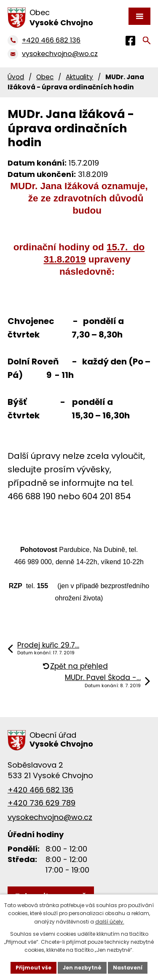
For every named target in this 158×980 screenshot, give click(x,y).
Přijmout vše (33, 968)
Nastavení (128, 968)
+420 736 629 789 (42, 803)
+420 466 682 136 (40, 790)
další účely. (110, 922)
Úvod (16, 77)
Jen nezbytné (82, 968)
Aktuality (79, 77)
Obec (45, 77)
